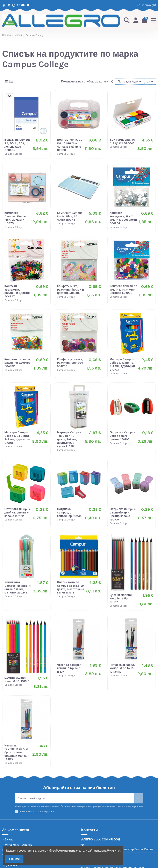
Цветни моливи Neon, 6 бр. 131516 (17, 679)
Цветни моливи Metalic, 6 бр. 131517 (121, 599)
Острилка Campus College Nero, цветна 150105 (122, 436)
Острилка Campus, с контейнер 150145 (69, 513)
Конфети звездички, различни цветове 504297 (17, 291)
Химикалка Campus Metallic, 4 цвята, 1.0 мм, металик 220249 (18, 587)
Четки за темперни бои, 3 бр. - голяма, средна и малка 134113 (16, 752)
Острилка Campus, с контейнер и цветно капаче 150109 (123, 514)
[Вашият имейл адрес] (74, 798)
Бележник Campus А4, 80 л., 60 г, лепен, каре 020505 (17, 145)
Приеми (15, 859)
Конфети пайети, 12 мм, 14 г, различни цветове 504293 (123, 290)
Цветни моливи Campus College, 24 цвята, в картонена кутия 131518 (71, 587)
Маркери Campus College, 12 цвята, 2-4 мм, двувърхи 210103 (122, 364)
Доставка (11, 865)
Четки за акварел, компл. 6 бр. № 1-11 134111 (70, 668)
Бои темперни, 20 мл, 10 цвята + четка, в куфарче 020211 (70, 145)
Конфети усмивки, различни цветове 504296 (70, 363)
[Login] (136, 21)
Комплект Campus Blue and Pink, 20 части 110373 (16, 218)
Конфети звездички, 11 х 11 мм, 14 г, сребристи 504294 (123, 218)
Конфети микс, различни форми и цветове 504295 (70, 290)
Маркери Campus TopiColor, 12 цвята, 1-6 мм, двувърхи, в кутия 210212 (69, 439)
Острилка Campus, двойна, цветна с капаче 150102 (18, 513)
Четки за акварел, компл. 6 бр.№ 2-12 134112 (122, 668)
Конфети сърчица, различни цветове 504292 (18, 363)
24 (150, 82)
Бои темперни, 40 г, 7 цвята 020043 (122, 141)
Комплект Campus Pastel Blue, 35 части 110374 (70, 216)
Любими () (146, 5)
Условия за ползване (19, 845)
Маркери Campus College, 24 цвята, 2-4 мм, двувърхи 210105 (17, 437)
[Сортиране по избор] (130, 82)
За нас (9, 840)
